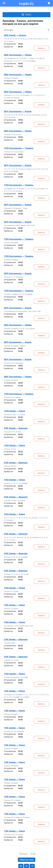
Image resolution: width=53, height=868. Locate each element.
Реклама (23, 854)
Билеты (41, 48)
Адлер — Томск (14, 411)
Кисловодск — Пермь (18, 55)
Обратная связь (27, 860)
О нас (33, 854)
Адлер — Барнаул (16, 428)
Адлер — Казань (15, 35)
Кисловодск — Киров (18, 111)
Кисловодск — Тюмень (19, 148)
